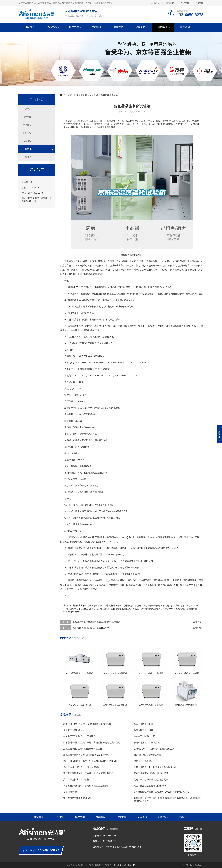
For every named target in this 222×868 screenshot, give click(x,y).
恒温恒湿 (77, 274)
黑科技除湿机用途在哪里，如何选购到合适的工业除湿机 (90, 761)
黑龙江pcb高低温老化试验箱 (147, 755)
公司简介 (155, 3)
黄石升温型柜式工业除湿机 (76, 779)
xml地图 (200, 3)
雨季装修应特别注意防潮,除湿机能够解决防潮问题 (87, 724)
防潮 (139, 585)
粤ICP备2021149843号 (125, 865)
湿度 (134, 261)
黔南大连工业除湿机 (143, 730)
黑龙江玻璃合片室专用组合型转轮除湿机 (83, 749)
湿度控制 (91, 287)
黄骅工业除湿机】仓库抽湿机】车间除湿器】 (155, 767)
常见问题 (89, 95)
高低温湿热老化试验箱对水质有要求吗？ (92, 628)
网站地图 (185, 3)
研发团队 (170, 3)
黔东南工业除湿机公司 (144, 736)
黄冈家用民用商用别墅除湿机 (77, 798)
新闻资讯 (163, 27)
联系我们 (185, 27)
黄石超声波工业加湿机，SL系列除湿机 (82, 767)
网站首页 (30, 27)
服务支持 (118, 27)
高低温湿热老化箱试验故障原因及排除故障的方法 (97, 622)
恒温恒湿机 (98, 274)
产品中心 (52, 27)
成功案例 (96, 27)
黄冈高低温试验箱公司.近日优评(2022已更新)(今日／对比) (162, 792)
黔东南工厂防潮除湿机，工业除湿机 (80, 736)
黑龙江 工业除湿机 (143, 761)
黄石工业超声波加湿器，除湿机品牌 (151, 773)
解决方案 (74, 27)
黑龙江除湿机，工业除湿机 (147, 742)
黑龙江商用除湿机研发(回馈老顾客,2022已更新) (86, 755)
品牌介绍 (141, 27)
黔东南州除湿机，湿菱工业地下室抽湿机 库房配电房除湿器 (92, 742)
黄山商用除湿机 (71, 792)
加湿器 (68, 440)
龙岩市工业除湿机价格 (74, 730)
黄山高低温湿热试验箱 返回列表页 (150, 786)
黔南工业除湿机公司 (143, 724)
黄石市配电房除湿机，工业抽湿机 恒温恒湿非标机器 (88, 773)
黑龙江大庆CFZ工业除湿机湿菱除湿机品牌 (154, 749)
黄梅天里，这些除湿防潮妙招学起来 (151, 779)
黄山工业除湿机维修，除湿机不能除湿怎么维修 (86, 786)
